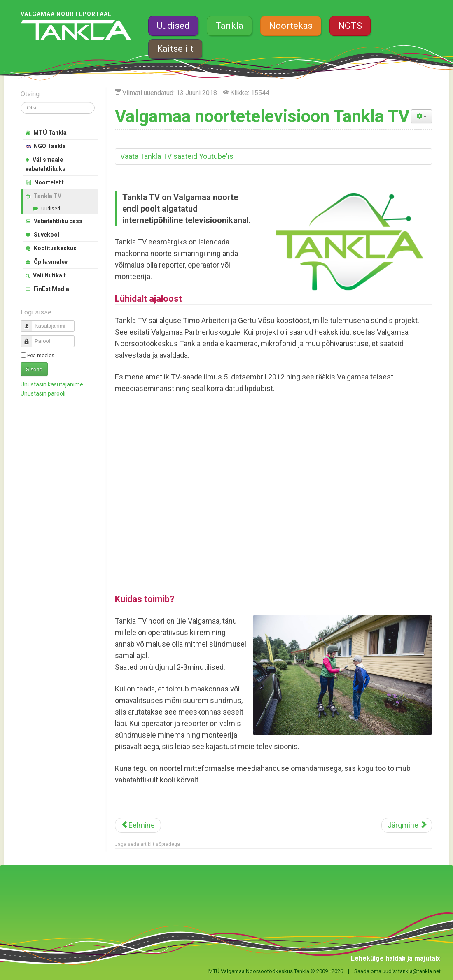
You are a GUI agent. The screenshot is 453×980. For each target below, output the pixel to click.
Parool (29, 338)
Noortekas (291, 26)
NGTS (350, 26)
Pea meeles (41, 355)
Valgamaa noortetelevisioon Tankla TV (262, 116)
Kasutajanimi (29, 322)
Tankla (229, 26)
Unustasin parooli (43, 393)
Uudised (173, 26)
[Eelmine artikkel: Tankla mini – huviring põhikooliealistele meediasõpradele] (138, 825)
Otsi (21, 102)
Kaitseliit (175, 49)
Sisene (34, 369)
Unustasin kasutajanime (52, 384)
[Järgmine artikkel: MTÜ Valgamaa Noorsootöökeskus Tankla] (407, 825)
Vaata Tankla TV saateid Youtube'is (177, 156)
